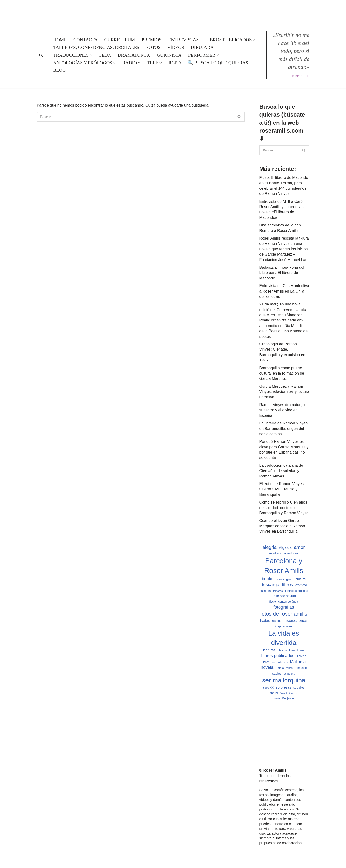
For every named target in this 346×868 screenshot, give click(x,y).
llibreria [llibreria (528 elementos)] (301, 656)
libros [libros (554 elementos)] (301, 650)
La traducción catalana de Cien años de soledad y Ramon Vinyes (281, 471)
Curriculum (120, 40)
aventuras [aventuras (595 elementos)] (291, 553)
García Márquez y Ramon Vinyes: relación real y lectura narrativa (284, 392)
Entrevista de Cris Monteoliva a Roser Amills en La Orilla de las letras (284, 291)
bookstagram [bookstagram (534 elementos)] (284, 579)
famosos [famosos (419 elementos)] (278, 591)
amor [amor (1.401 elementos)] (299, 547)
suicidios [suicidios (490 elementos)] (299, 688)
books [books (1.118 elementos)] (268, 579)
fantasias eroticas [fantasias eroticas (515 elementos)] (296, 591)
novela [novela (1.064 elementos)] (267, 667)
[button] (254, 40)
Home (60, 40)
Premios (151, 40)
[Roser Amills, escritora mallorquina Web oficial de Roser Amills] (173, 11)
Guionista (169, 55)
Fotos (153, 47)
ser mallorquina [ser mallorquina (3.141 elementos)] (284, 680)
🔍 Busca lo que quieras (218, 63)
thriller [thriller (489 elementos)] (274, 693)
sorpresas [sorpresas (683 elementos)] (283, 687)
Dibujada (202, 47)
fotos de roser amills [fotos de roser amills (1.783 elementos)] (284, 614)
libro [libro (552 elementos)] (292, 650)
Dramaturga (134, 55)
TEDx (105, 55)
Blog (60, 70)
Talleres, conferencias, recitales (96, 47)
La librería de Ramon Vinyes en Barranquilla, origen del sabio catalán (283, 429)
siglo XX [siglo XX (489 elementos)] (268, 688)
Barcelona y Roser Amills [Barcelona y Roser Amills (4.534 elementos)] (284, 566)
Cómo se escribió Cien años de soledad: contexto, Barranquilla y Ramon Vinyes (284, 508)
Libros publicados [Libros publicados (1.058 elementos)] (278, 656)
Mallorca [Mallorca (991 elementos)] (298, 662)
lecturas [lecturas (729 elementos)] (269, 650)
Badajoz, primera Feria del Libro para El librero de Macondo (282, 273)
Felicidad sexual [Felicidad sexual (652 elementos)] (284, 596)
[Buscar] (41, 55)
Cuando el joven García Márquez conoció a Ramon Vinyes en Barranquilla (282, 526)
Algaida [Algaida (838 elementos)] (285, 547)
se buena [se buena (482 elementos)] (289, 673)
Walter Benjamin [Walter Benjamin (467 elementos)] (284, 698)
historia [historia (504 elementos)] (277, 621)
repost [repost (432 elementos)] (290, 668)
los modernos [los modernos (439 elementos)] (280, 662)
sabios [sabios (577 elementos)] (277, 673)
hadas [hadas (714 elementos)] (265, 621)
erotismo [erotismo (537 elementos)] (301, 585)
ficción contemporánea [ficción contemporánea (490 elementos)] (284, 602)
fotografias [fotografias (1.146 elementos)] (284, 607)
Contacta (85, 40)
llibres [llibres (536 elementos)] (266, 662)
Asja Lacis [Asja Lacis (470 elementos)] (276, 553)
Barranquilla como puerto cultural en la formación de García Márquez (282, 373)
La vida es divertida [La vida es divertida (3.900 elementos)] (284, 638)
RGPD (175, 63)
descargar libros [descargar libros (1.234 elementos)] (277, 585)
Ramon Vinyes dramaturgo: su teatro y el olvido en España (282, 410)
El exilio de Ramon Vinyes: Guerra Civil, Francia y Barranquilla (282, 489)
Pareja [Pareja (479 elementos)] (280, 668)
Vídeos (176, 47)
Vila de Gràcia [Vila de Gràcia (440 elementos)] (289, 693)
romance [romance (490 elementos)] (301, 668)
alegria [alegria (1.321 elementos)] (270, 547)
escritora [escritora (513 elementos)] (265, 591)
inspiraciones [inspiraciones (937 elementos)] (295, 620)
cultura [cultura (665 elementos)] (301, 579)
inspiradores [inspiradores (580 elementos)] (284, 626)
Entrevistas (184, 40)
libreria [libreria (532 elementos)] (282, 650)
